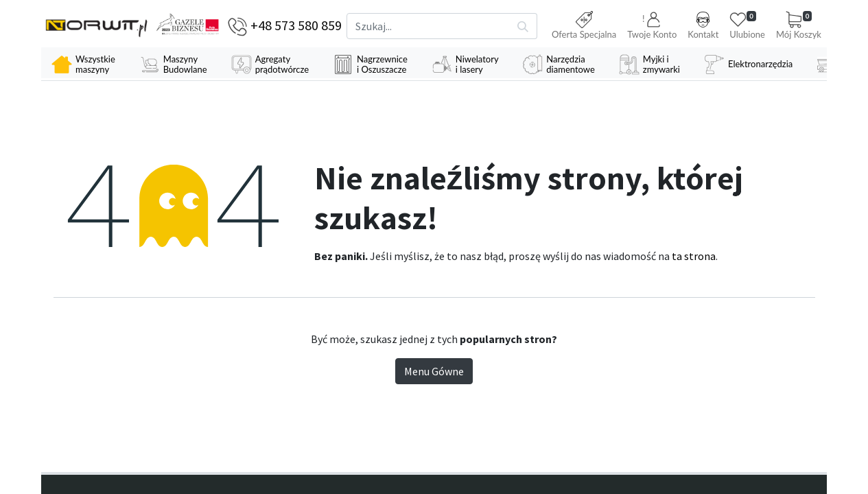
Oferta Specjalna (584, 25)
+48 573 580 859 (296, 25)
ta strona (694, 257)
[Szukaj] (523, 26)
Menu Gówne (434, 373)
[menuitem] (85, 64)
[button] (652, 26)
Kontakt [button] (703, 25)
